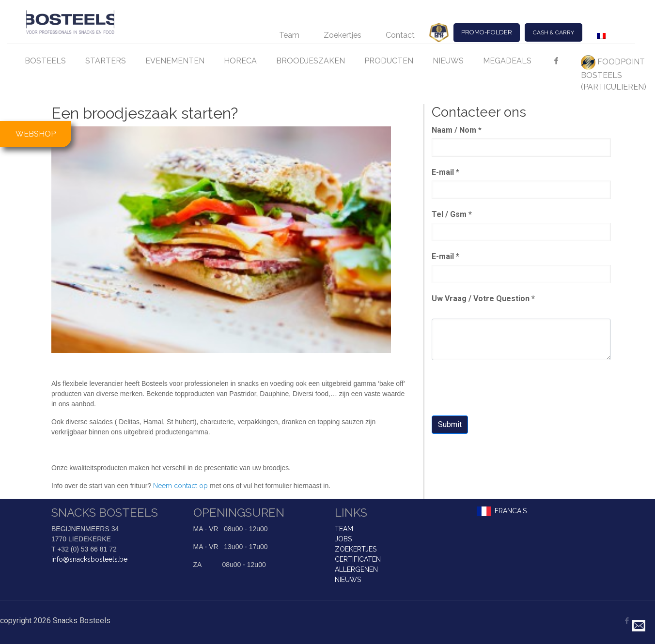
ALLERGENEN (356, 569)
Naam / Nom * (457, 130)
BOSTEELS (45, 61)
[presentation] (505, 389)
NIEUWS (448, 61)
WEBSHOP (36, 134)
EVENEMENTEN (175, 61)
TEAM (344, 529)
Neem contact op (179, 486)
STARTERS (106, 61)
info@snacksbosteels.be (89, 559)
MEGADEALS (507, 61)
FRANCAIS (511, 511)
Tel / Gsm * (452, 214)
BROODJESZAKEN (311, 61)
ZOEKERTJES (356, 549)
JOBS (343, 539)
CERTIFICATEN (358, 559)
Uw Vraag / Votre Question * (483, 299)
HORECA (240, 61)
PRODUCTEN (389, 61)
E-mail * (445, 172)
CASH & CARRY (554, 32)
